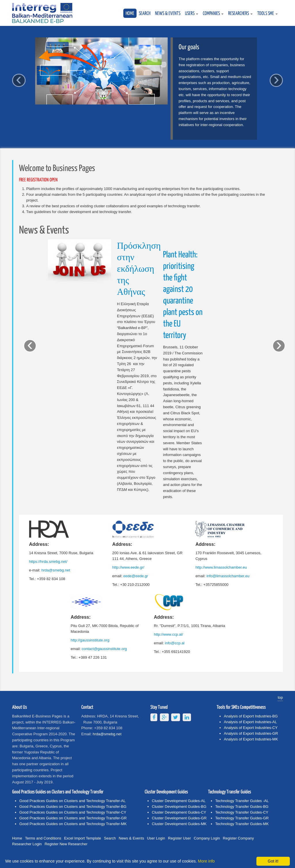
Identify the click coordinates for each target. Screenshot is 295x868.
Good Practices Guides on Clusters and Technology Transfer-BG (73, 807)
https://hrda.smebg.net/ (48, 562)
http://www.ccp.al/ (168, 634)
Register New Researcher (66, 844)
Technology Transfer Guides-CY (242, 812)
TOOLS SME (267, 14)
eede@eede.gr (136, 576)
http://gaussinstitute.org (90, 640)
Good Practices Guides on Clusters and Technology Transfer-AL (72, 801)
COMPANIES (213, 14)
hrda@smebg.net (56, 570)
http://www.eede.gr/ (128, 567)
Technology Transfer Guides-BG (242, 807)
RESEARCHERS (240, 14)
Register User (179, 838)
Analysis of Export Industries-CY (251, 728)
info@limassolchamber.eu (228, 576)
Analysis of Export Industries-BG (251, 716)
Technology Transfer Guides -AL (242, 801)
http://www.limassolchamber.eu (221, 567)
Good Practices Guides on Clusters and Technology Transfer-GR (73, 818)
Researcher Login (27, 844)
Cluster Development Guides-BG (179, 807)
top (280, 697)
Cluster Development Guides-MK (179, 824)
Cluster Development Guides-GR (179, 818)
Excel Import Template (82, 838)
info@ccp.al (175, 643)
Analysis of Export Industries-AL (250, 722)
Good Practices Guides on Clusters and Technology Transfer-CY (73, 812)
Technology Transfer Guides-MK (242, 824)
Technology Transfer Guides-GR (242, 818)
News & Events (168, 14)
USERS (192, 14)
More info (206, 861)
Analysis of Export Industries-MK (251, 739)
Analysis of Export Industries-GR (251, 733)
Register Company (239, 838)
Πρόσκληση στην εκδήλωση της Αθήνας (139, 269)
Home (130, 14)
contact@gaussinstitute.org (104, 649)
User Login (156, 838)
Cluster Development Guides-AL (179, 801)
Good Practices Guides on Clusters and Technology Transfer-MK (73, 824)
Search (145, 14)
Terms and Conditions (43, 838)
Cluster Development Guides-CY (179, 812)
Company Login (207, 838)
